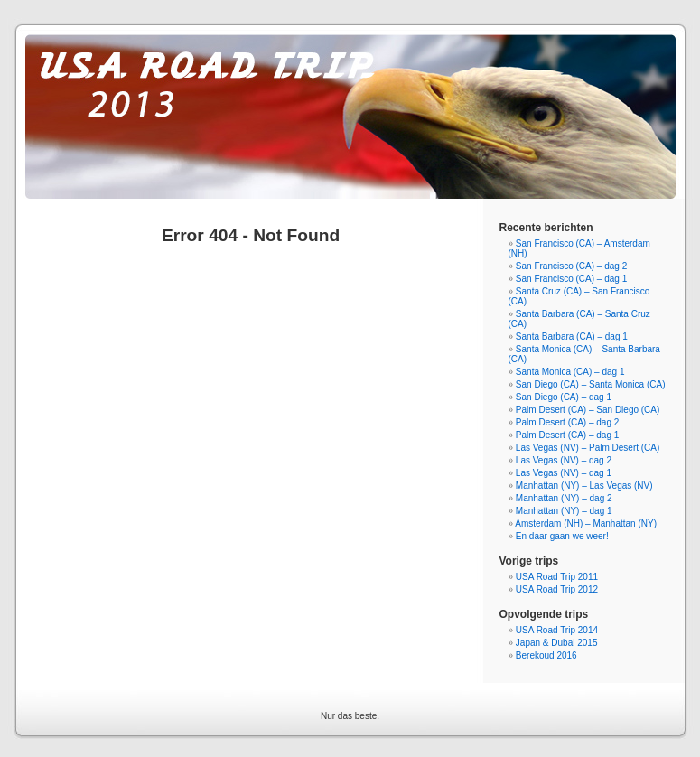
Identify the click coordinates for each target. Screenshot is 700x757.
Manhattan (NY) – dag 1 (564, 511)
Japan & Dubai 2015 (557, 643)
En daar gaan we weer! (562, 536)
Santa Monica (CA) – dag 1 (570, 372)
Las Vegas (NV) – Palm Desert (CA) (588, 448)
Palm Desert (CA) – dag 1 (568, 435)
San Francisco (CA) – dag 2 (571, 266)
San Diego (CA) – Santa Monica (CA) (591, 384)
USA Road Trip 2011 (557, 577)
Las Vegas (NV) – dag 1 (564, 473)
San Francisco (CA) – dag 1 (571, 279)
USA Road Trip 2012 (557, 589)
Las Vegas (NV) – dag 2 (564, 460)
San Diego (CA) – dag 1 (564, 397)
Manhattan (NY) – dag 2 (564, 498)
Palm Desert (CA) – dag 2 (568, 422)
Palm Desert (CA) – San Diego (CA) (588, 410)
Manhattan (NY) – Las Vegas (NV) (584, 486)
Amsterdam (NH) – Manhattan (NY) (586, 523)
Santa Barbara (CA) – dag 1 (572, 336)
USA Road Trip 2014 (557, 630)
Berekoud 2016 (546, 655)
